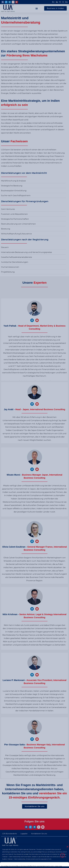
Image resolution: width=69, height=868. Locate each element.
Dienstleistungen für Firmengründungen (25, 201)
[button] (37, 8)
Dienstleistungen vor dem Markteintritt (24, 173)
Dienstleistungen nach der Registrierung (25, 240)
